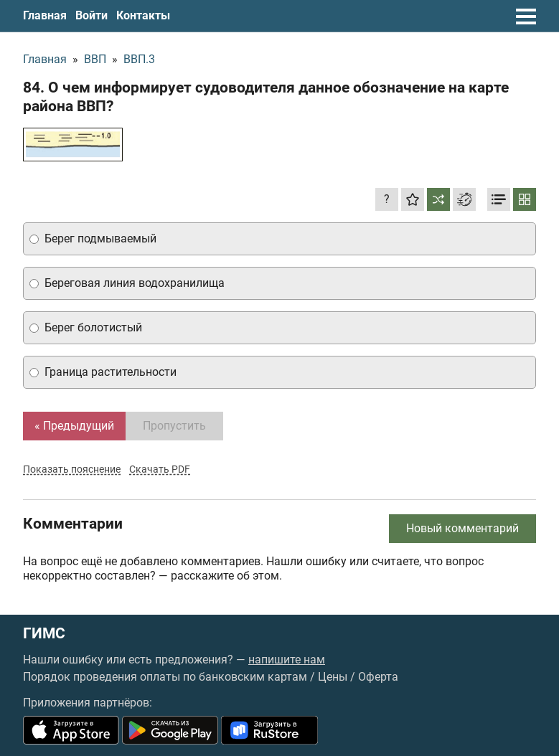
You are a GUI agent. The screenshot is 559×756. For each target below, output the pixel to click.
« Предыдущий (74, 426)
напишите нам (287, 660)
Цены (333, 677)
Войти (91, 15)
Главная (45, 15)
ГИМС (44, 634)
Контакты (143, 15)
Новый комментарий (462, 528)
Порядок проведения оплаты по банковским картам (165, 677)
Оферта (378, 677)
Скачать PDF (160, 469)
